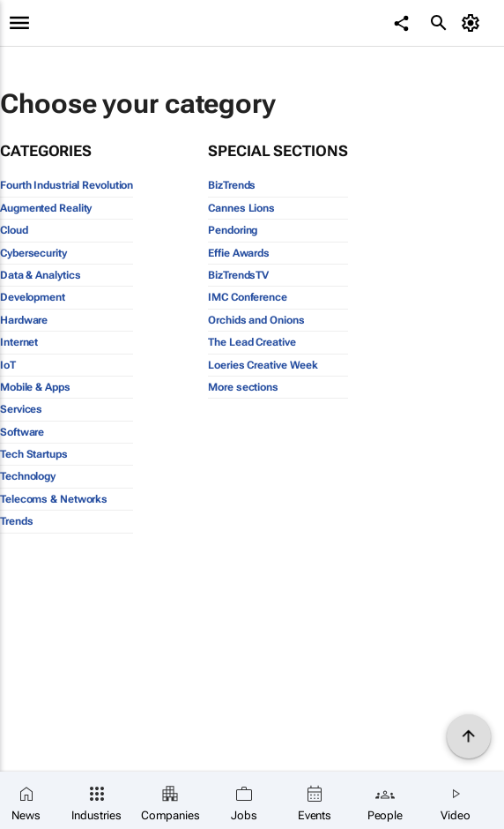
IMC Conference (248, 297)
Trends (16, 521)
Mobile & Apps (35, 387)
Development (33, 297)
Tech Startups (34, 454)
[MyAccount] (474, 23)
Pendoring (233, 230)
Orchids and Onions (256, 320)
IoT (8, 365)
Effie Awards (239, 253)
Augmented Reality (46, 208)
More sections (243, 387)
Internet (19, 342)
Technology (28, 476)
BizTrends (232, 185)
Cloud (14, 230)
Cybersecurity (33, 253)
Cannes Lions (241, 208)
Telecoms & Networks (54, 499)
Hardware (24, 320)
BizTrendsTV (238, 275)
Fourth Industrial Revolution (67, 185)
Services (21, 409)
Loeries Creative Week (263, 365)
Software (22, 432)
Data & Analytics (40, 275)
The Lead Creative (252, 342)
